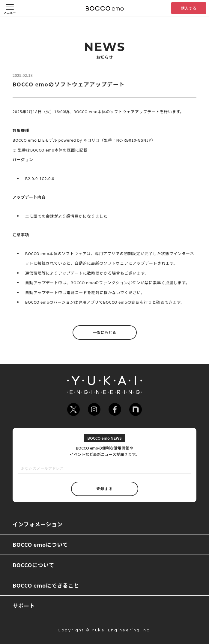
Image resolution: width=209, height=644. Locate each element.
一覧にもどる (105, 333)
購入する (189, 8)
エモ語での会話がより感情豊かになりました (66, 216)
